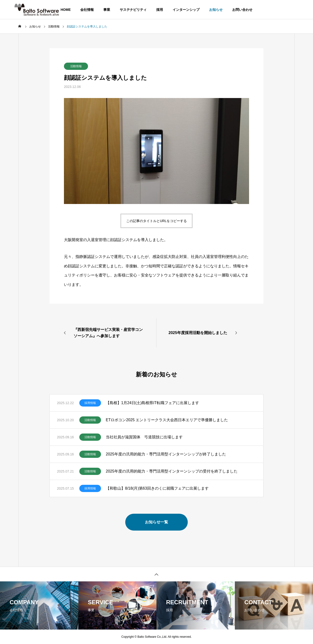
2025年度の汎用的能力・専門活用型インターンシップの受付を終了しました (172, 471)
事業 (107, 10)
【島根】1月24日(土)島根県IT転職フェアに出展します (152, 403)
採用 (160, 10)
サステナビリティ (133, 10)
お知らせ (216, 10)
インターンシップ (186, 10)
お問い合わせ (242, 10)
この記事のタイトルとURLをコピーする (156, 221)
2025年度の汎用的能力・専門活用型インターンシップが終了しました (166, 454)
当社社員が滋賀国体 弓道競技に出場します (144, 437)
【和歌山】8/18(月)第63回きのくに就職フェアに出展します (157, 488)
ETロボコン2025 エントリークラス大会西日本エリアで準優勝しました (167, 420)
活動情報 (76, 66)
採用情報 (90, 403)
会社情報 (87, 10)
